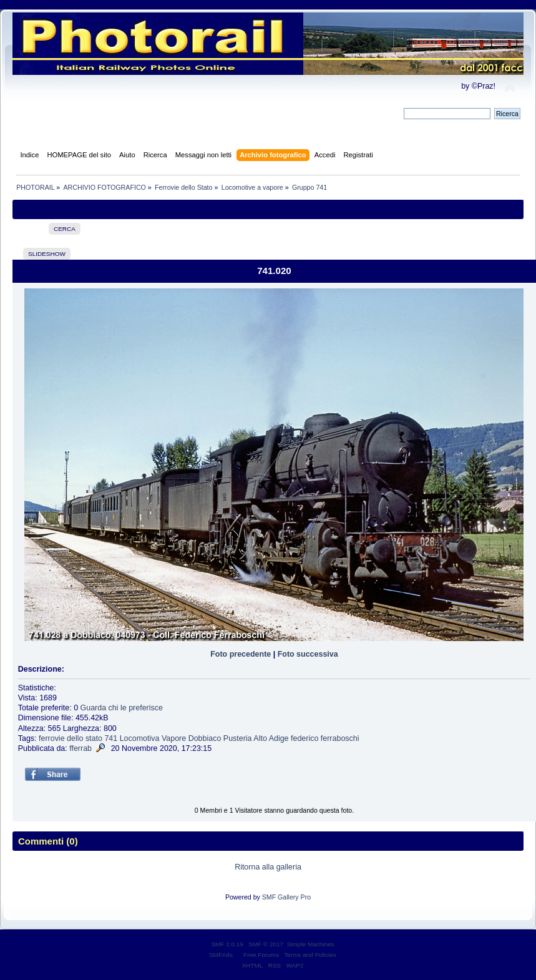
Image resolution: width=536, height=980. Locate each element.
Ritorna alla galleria (268, 867)
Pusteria (238, 738)
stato (94, 738)
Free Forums (261, 955)
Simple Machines (311, 944)
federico (305, 738)
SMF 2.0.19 (227, 944)
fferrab (80, 748)
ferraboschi (340, 738)
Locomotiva (140, 738)
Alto (260, 738)
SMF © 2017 (266, 944)
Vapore (174, 738)
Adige (279, 738)
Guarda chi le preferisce (122, 708)
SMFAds (221, 955)
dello (75, 738)
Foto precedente (241, 654)
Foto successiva (308, 654)
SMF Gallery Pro (286, 897)
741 (111, 738)
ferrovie (52, 738)
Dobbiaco (205, 738)
